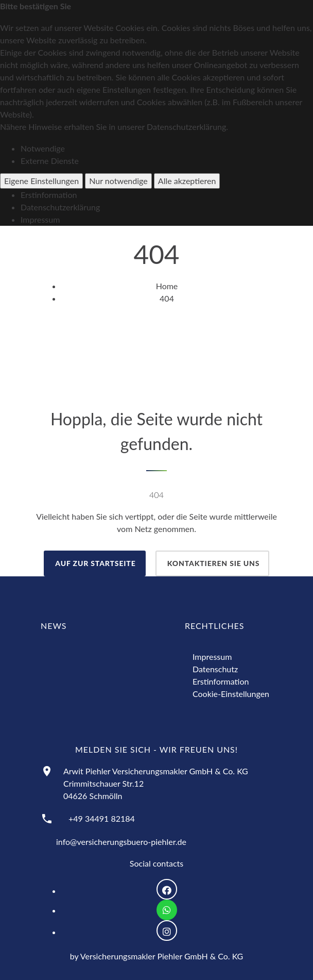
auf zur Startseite (95, 563)
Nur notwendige (118, 181)
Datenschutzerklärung (60, 207)
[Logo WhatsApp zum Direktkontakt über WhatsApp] (167, 910)
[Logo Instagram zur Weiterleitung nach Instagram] (167, 931)
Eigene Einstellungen (41, 181)
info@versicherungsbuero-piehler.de (121, 842)
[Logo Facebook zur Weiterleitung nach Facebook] (167, 889)
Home (167, 286)
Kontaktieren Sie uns (213, 563)
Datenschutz (215, 669)
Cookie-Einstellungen (231, 694)
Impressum (40, 219)
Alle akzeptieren (187, 181)
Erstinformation (49, 195)
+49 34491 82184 (102, 818)
